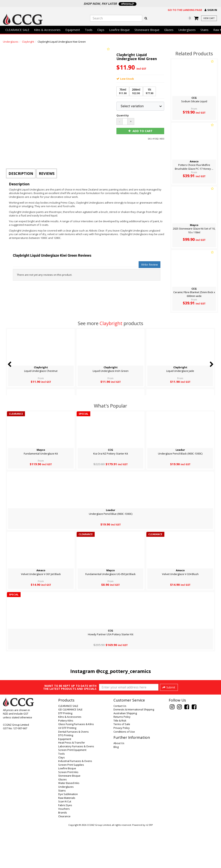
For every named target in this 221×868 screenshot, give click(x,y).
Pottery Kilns (66, 761)
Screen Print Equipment (72, 790)
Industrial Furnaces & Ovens (75, 801)
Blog (116, 787)
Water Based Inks (69, 823)
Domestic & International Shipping (134, 750)
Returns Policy (122, 757)
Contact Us (120, 746)
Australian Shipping (125, 753)
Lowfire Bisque (119, 30)
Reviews (47, 173)
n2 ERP (149, 865)
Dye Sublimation (68, 834)
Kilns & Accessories (47, 30)
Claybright (28, 42)
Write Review (150, 265)
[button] (211, 10)
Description (21, 173)
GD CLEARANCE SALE (70, 750)
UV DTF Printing (67, 768)
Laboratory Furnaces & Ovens (76, 787)
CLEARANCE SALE (17, 30)
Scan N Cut (65, 842)
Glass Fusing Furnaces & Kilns (76, 764)
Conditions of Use (124, 772)
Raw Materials (67, 838)
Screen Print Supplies (71, 805)
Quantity (122, 115)
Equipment (73, 30)
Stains (204, 30)
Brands (63, 853)
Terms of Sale (122, 764)
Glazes (169, 30)
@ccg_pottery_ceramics (123, 671)
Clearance (64, 857)
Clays (101, 30)
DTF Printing (65, 753)
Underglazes (187, 30)
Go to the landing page (185, 10)
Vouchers (64, 849)
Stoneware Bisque (147, 30)
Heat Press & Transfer (72, 783)
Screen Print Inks (68, 812)
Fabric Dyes (65, 845)
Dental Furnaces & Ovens (73, 772)
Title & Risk (120, 761)
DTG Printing (66, 775)
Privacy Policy (122, 768)
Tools (89, 30)
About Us (119, 783)
